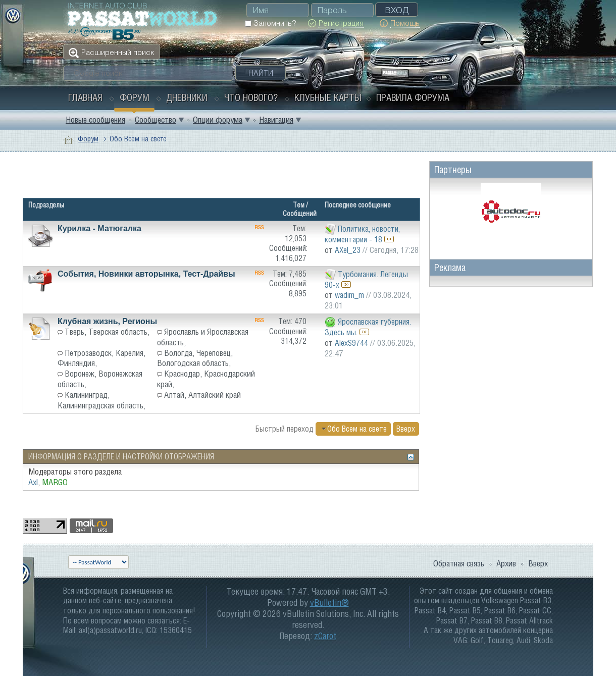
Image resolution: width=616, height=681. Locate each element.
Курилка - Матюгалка (99, 228)
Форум (135, 97)
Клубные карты (328, 97)
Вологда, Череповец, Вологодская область (195, 358)
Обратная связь (459, 563)
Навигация (276, 120)
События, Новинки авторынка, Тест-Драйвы (146, 274)
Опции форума (218, 120)
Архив (506, 563)
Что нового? (251, 97)
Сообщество (156, 120)
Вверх (406, 429)
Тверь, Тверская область (106, 332)
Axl (33, 482)
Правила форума (413, 97)
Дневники (187, 97)
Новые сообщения (95, 120)
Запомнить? (270, 23)
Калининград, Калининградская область (100, 400)
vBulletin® (329, 603)
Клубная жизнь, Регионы (107, 321)
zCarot (325, 636)
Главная (85, 97)
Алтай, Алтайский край (202, 395)
